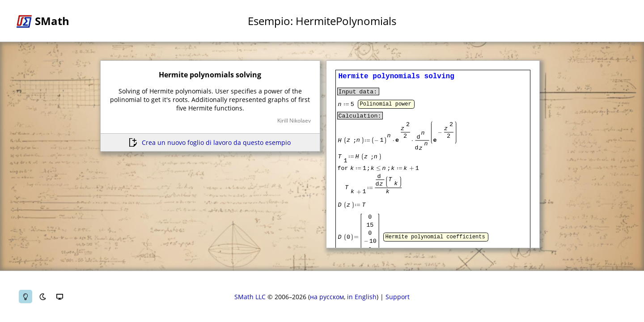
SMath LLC (250, 297)
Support (398, 297)
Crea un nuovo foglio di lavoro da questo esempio (216, 142)
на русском (327, 297)
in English (362, 297)
